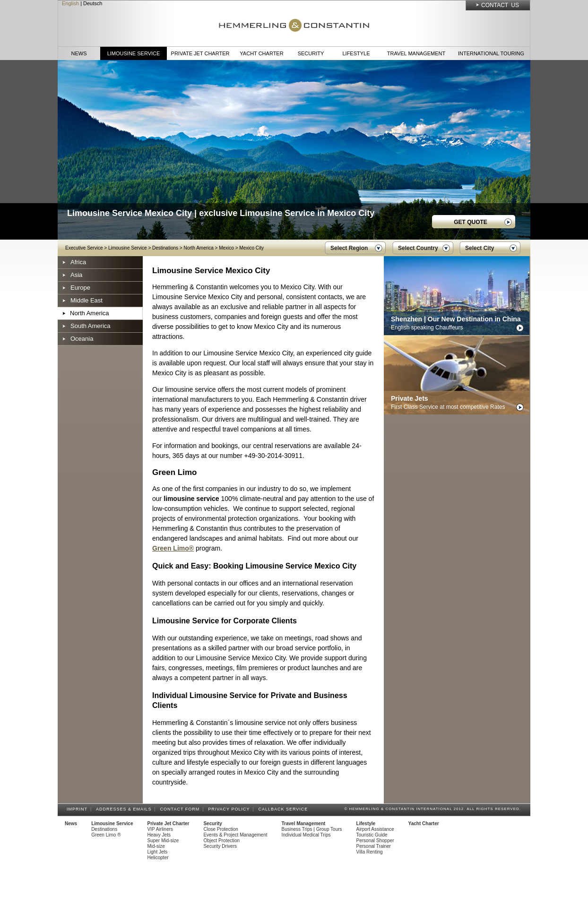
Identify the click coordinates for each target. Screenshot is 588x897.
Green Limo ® (106, 835)
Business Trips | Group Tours (312, 829)
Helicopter (158, 858)
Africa (78, 262)
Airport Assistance (375, 829)
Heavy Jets (159, 835)
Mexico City (251, 248)
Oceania (82, 339)
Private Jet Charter (200, 53)
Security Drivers (220, 846)
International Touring (491, 53)
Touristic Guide (372, 835)
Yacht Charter (261, 53)
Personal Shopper (375, 841)
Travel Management (416, 53)
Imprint (78, 809)
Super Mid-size (163, 841)
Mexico (226, 248)
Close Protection (220, 829)
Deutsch (93, 3)
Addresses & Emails (125, 809)
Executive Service (84, 248)
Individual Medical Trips (306, 835)
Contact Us (500, 5)
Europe (80, 288)
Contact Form (182, 809)
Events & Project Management (235, 835)
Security (311, 53)
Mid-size (156, 846)
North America (198, 248)
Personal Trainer (374, 846)
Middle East (86, 300)
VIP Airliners (160, 829)
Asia (76, 275)
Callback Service (284, 809)
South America (91, 326)
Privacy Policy (230, 809)
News (79, 53)
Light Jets (158, 852)
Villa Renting (370, 852)
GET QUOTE (471, 222)
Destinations (165, 248)
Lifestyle (356, 53)
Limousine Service (134, 53)
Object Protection (221, 841)
